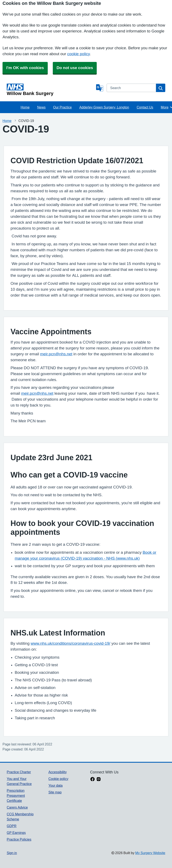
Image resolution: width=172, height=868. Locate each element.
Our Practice (62, 107)
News (41, 107)
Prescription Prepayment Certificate (16, 796)
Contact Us (145, 107)
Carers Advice (17, 807)
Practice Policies (19, 839)
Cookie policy (58, 779)
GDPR (12, 826)
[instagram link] (99, 780)
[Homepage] (51, 90)
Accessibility (58, 772)
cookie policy (79, 54)
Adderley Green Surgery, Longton (104, 107)
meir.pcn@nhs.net (56, 354)
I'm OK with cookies (25, 68)
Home (25, 107)
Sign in (12, 853)
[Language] (100, 88)
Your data (55, 785)
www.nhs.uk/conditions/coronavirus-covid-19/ (71, 643)
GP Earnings (16, 833)
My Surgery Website (150, 853)
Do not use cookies (75, 68)
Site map (55, 792)
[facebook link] (93, 780)
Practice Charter (19, 772)
